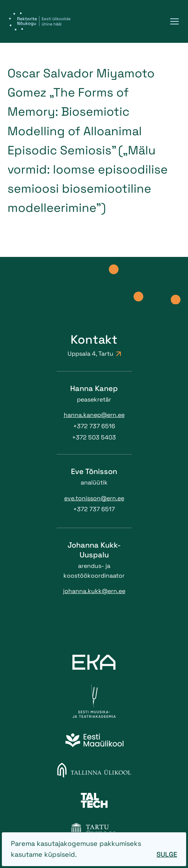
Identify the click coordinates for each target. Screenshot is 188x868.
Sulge (167, 854)
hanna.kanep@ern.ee (94, 415)
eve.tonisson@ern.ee (94, 498)
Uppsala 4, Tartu (94, 354)
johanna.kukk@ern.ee (94, 591)
